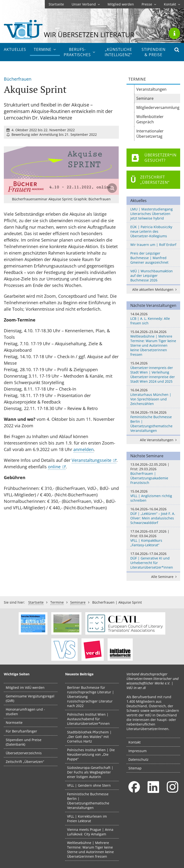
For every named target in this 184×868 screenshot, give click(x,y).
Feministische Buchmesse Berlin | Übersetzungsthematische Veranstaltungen (153, 421)
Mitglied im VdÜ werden (25, 687)
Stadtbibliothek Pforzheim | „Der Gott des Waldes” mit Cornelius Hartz (89, 737)
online (54, 467)
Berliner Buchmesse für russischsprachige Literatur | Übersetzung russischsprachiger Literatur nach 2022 (91, 697)
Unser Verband (86, 4)
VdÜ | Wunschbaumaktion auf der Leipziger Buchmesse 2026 (152, 276)
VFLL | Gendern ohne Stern (89, 785)
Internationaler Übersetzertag (150, 134)
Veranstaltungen (151, 89)
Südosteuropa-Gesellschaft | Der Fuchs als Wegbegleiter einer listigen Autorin (90, 772)
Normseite (14, 722)
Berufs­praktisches (80, 52)
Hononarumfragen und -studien (25, 712)
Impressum (138, 751)
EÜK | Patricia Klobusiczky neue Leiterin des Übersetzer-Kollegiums (151, 231)
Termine (45, 49)
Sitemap (135, 768)
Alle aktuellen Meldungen (155, 289)
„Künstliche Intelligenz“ (118, 52)
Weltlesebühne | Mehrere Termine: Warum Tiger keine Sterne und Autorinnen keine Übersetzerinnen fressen (153, 343)
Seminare (145, 98)
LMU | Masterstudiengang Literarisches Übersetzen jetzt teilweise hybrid (152, 214)
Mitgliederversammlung (158, 107)
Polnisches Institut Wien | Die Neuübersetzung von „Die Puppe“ (91, 754)
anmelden (83, 449)
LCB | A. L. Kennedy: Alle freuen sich (153, 318)
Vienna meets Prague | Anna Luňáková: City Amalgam (90, 832)
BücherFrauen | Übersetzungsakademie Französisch (153, 473)
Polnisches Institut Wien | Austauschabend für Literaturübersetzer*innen (88, 719)
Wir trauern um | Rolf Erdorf (153, 245)
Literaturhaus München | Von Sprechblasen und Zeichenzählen (153, 397)
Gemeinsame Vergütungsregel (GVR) (30, 698)
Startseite (56, 4)
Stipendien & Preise (154, 52)
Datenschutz (138, 759)
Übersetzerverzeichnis (24, 753)
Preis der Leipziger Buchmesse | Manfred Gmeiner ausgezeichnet (149, 258)
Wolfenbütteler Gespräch (150, 119)
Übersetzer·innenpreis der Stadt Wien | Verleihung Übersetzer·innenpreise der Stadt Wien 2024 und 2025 (153, 372)
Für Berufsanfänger (21, 731)
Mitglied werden (121, 4)
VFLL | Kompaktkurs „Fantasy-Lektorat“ (153, 538)
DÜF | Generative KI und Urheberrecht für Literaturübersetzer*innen (153, 560)
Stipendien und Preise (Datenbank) (24, 742)
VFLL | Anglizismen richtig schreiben (153, 496)
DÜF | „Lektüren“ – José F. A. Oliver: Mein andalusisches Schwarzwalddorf (153, 516)
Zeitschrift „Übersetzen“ (25, 762)
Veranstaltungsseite (92, 460)
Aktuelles (15, 49)
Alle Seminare (165, 577)
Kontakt (172, 4)
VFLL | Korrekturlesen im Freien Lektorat (87, 819)
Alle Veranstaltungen (159, 440)
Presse (149, 4)
